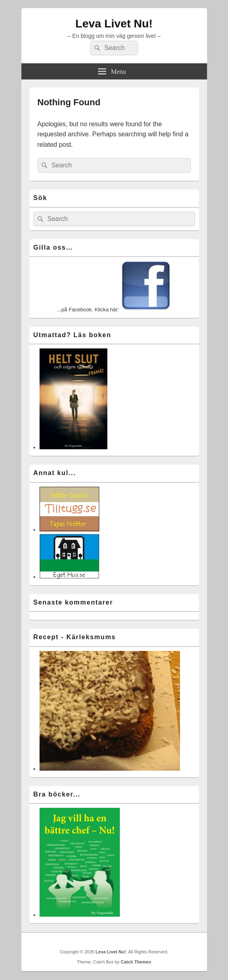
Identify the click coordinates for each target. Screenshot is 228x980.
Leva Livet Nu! (114, 24)
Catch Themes (136, 962)
